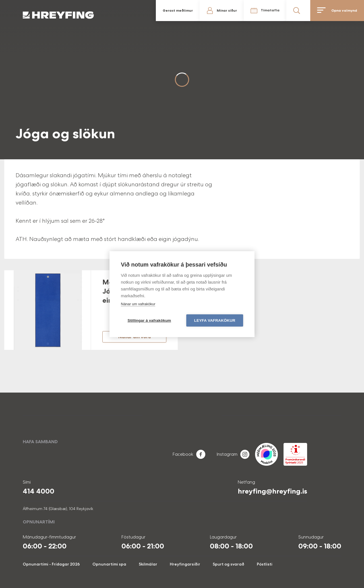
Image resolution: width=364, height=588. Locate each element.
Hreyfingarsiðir (185, 564)
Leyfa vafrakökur (215, 320)
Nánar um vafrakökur (138, 304)
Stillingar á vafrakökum (149, 320)
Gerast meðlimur (178, 11)
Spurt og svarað (228, 564)
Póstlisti (265, 564)
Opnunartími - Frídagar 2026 (51, 564)
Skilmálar (148, 564)
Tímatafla (270, 10)
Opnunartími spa (109, 564)
